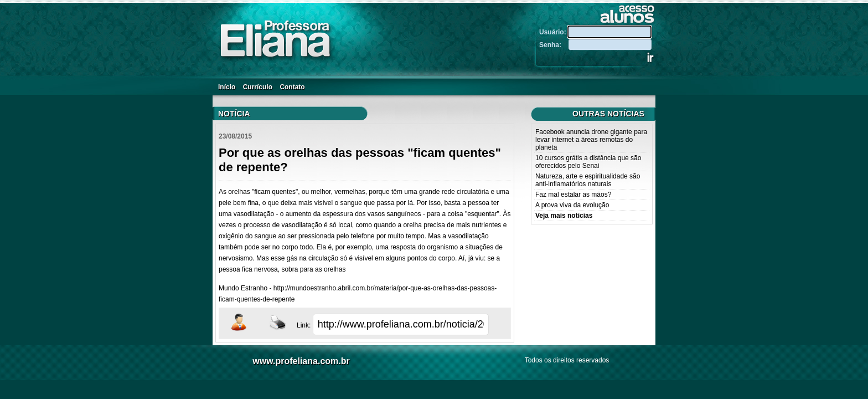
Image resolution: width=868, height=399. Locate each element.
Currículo (258, 87)
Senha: (553, 45)
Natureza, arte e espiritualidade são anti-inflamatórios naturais (588, 180)
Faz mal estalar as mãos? (573, 195)
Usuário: (554, 32)
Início (227, 87)
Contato (292, 87)
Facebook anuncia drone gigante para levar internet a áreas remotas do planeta (591, 140)
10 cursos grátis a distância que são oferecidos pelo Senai (588, 162)
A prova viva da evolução (572, 205)
